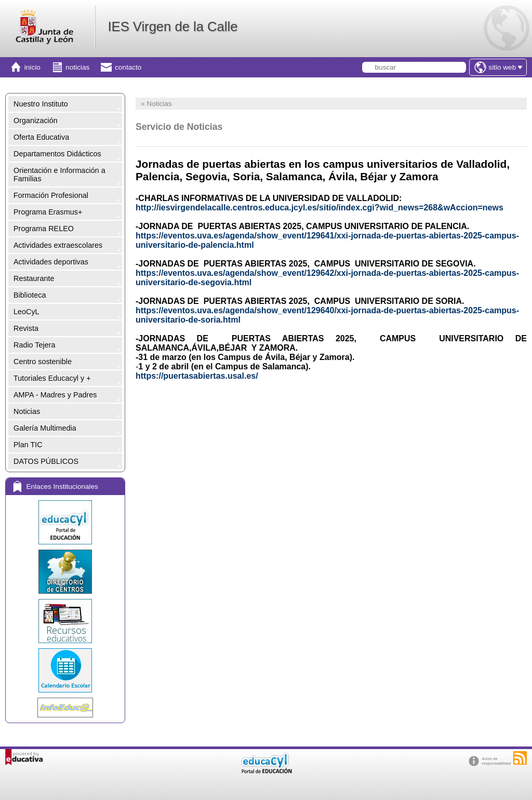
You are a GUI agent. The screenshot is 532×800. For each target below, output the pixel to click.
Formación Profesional (51, 195)
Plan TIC (28, 445)
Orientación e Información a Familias (59, 175)
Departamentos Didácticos (57, 154)
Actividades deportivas (51, 262)
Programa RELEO (44, 229)
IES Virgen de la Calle (172, 26)
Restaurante (34, 278)
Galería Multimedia (45, 428)
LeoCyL (26, 312)
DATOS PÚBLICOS (46, 461)
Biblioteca (30, 295)
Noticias (27, 411)
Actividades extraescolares (58, 245)
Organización (36, 121)
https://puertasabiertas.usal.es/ (197, 376)
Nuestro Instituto (41, 104)
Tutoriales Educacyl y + (52, 378)
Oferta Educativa (41, 137)
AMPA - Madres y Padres (55, 395)
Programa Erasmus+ (48, 212)
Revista (26, 328)
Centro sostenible (43, 362)
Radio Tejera (35, 345)
